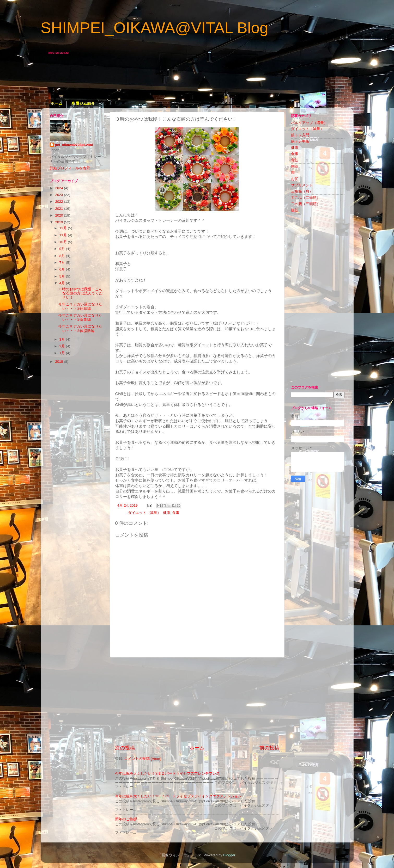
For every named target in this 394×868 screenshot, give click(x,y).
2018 (59, 362)
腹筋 (295, 210)
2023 (59, 195)
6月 (63, 269)
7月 (63, 263)
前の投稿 (269, 748)
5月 (63, 276)
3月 (63, 339)
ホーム (56, 103)
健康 (167, 513)
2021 (59, 209)
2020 (59, 215)
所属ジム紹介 (83, 103)
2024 (59, 188)
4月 (63, 283)
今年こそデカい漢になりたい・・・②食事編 (80, 318)
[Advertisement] (197, 701)
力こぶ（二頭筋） (306, 198)
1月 (63, 353)
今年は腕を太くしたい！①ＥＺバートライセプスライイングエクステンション (178, 796)
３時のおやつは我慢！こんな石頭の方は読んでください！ (80, 293)
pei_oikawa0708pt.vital (74, 145)
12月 (64, 228)
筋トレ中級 (300, 141)
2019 (59, 222)
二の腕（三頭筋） (306, 204)
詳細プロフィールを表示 (70, 168)
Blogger (229, 855)
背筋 (295, 160)
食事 (176, 513)
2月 (63, 346)
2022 (59, 202)
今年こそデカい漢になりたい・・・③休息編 (80, 306)
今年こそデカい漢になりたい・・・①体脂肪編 (80, 328)
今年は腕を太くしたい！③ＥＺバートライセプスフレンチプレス (168, 774)
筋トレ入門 (300, 135)
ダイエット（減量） (144, 513)
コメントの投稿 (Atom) (143, 759)
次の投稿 (125, 748)
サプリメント (302, 185)
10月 (64, 242)
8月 (63, 256)
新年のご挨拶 (126, 819)
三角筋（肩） (302, 191)
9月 (63, 249)
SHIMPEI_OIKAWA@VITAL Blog (154, 28)
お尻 (295, 179)
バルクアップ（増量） (309, 123)
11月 (64, 235)
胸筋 (295, 166)
